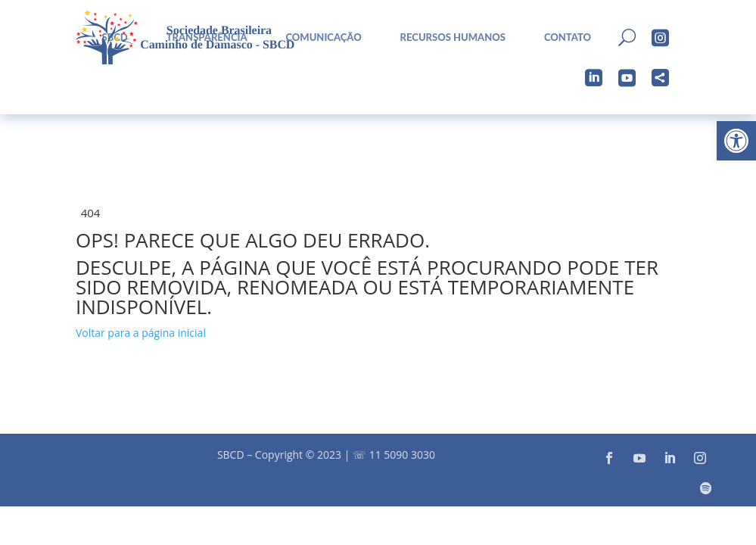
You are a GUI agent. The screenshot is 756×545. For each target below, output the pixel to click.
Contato (568, 37)
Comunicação (323, 37)
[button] (736, 141)
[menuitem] (318, 37)
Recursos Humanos (453, 37)
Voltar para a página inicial (141, 333)
